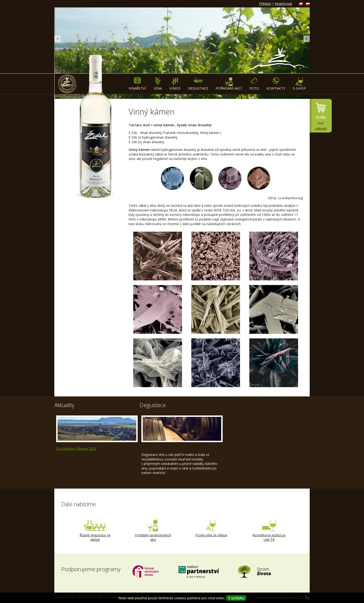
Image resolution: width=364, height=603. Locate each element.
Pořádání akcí (229, 84)
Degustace (198, 84)
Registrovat (283, 4)
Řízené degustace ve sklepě (95, 531)
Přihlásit (265, 4)
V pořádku (236, 598)
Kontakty (276, 84)
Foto (254, 84)
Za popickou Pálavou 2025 (76, 449)
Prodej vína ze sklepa (211, 528)
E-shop (299, 84)
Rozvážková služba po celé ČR (269, 531)
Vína (158, 84)
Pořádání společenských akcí (153, 531)
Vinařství (137, 84)
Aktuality (64, 405)
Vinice (175, 84)
